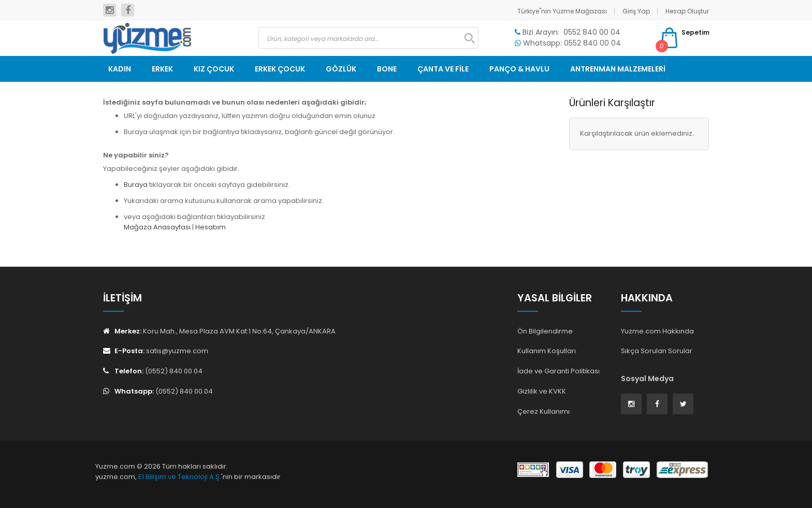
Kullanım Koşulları (547, 351)
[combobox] (368, 38)
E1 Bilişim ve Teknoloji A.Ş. (180, 477)
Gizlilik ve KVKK (542, 391)
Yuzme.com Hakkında (657, 331)
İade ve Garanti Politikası (559, 371)
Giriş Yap (636, 11)
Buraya (136, 185)
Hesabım (211, 227)
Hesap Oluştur (687, 11)
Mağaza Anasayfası (157, 227)
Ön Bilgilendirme (545, 331)
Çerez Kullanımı (543, 411)
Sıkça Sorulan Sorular (657, 351)
